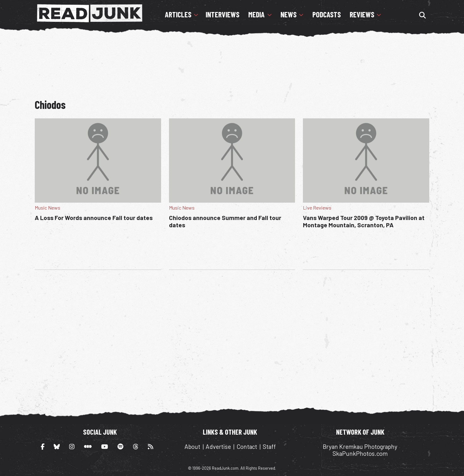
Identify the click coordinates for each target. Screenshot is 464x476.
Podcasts (327, 15)
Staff (269, 446)
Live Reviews (317, 208)
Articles (178, 15)
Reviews (362, 15)
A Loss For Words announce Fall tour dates (94, 218)
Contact (247, 446)
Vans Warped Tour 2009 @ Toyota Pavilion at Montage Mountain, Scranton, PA (364, 221)
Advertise (218, 446)
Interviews (223, 15)
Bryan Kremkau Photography (360, 446)
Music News (48, 208)
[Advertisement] (232, 65)
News (289, 15)
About (192, 446)
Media (256, 15)
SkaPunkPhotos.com (360, 453)
